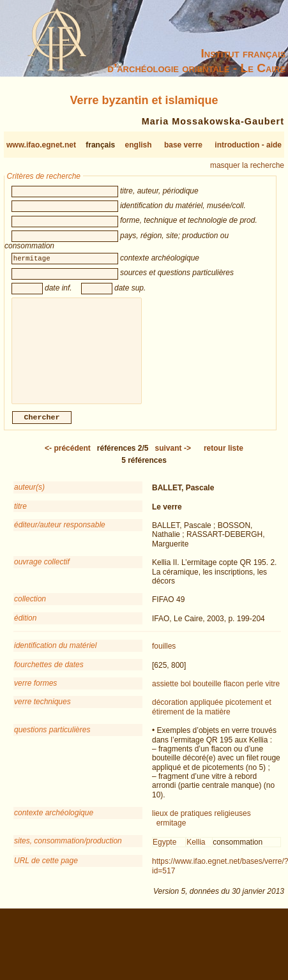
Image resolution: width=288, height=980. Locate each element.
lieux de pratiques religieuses (201, 824)
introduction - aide (248, 145)
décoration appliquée (187, 712)
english (139, 145)
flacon (234, 694)
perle (254, 694)
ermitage (171, 833)
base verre (183, 145)
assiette (165, 694)
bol (186, 694)
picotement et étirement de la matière (212, 717)
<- (68, 458)
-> (173, 458)
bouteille (207, 694)
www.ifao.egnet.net (41, 145)
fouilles (164, 656)
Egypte (164, 852)
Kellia (196, 852)
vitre (273, 694)
